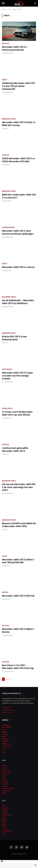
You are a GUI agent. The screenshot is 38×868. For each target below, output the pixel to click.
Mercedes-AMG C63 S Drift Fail (18, 596)
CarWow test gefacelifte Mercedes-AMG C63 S (15, 450)
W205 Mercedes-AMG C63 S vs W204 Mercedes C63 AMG (18, 160)
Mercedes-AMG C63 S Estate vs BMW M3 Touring (19, 124)
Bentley (5, 734)
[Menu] (3, 3)
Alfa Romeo (7, 725)
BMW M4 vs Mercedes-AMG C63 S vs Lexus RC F (19, 196)
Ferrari (4, 748)
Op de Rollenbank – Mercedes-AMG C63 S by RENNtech (18, 302)
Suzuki (4, 824)
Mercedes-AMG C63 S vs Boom (18, 267)
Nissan (4, 793)
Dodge (5, 743)
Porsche (5, 810)
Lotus (4, 779)
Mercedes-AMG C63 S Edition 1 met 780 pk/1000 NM (18, 561)
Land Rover (6, 770)
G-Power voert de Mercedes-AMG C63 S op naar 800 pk (18, 413)
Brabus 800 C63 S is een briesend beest (14, 338)
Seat (4, 817)
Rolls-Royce (6, 815)
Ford (4, 753)
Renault (5, 813)
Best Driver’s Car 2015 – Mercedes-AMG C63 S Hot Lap (18, 667)
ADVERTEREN (6, 708)
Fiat (3, 750)
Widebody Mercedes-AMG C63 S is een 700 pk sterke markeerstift (18, 86)
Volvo (4, 833)
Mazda (5, 786)
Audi (4, 730)
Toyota (5, 829)
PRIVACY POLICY (7, 712)
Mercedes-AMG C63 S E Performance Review (14, 48)
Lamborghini (7, 772)
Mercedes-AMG (8, 788)
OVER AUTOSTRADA (8, 710)
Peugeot (5, 808)
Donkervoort (7, 746)
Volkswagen (7, 831)
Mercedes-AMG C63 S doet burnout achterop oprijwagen (18, 232)
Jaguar (5, 768)
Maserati (5, 782)
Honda (4, 765)
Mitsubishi (6, 791)
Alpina (4, 732)
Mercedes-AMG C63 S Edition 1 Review (18, 630)
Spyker (4, 820)
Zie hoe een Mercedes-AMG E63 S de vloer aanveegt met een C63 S (19, 487)
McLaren (5, 784)
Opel (4, 806)
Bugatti (5, 739)
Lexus (4, 777)
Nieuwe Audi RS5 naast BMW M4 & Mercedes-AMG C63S (19, 525)
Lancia (4, 775)
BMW (4, 737)
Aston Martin (7, 727)
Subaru (5, 822)
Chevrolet (6, 741)
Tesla (4, 826)
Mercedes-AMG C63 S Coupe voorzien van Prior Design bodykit (17, 376)
